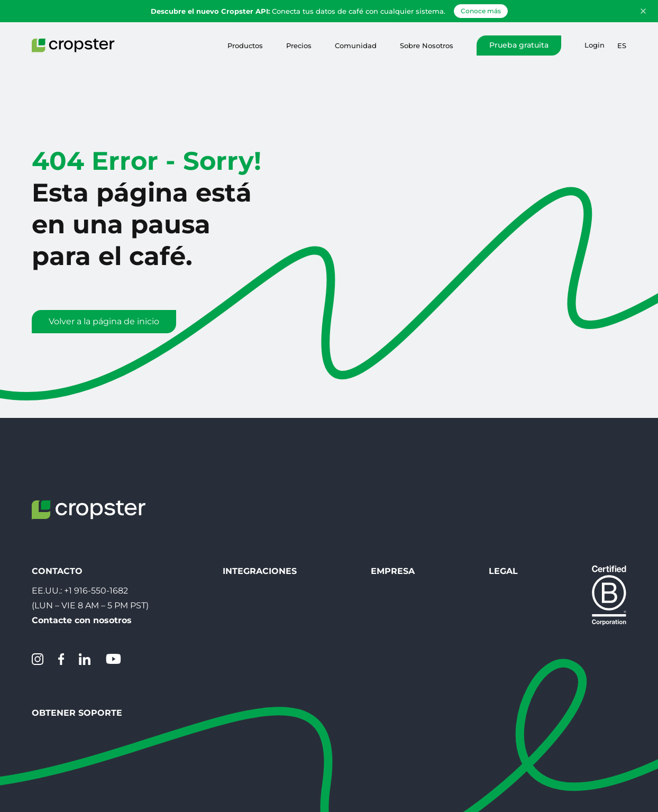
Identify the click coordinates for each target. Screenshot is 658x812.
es (622, 45)
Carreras (355, 555)
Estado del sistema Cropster (92, 711)
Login (595, 45)
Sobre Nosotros (427, 45)
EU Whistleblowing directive (497, 569)
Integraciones (220, 520)
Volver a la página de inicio (104, 321)
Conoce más (481, 11)
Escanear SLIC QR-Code (233, 569)
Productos (245, 45)
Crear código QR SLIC (228, 555)
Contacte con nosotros (82, 569)
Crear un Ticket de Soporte (89, 682)
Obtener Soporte (77, 662)
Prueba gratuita (519, 45)
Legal (451, 520)
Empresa (360, 520)
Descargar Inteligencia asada (243, 540)
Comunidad (356, 45)
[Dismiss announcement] (643, 11)
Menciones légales (476, 555)
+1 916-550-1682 (96, 540)
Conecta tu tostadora (227, 584)
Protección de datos (479, 540)
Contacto (358, 540)
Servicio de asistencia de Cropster (103, 696)
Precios (299, 45)
